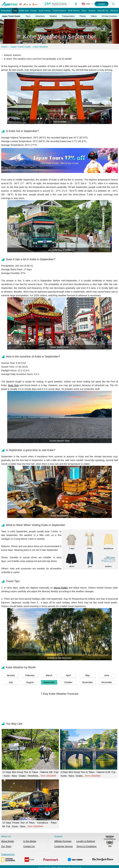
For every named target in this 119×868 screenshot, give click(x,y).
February (30, 675)
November (88, 682)
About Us (114, 11)
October (68, 682)
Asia (15, 11)
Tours (28, 16)
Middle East (24, 11)
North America (74, 11)
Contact (102, 4)
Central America (59, 11)
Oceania (92, 11)
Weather (53, 16)
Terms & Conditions (86, 846)
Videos (94, 16)
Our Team (6, 846)
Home (4, 47)
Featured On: (57, 858)
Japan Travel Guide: (11, 16)
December (107, 682)
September (49, 682)
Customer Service (64, 846)
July (11, 682)
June (107, 675)
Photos (83, 16)
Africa (84, 11)
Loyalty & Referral (86, 841)
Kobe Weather (41, 47)
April (68, 675)
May (88, 675)
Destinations (6, 11)
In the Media (30, 841)
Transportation (68, 16)
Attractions (40, 16)
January (11, 675)
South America (45, 11)
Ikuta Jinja (13, 385)
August (30, 682)
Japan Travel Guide (21, 47)
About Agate (7, 841)
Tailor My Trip (103, 11)
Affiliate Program (63, 841)
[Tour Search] (113, 4)
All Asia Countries (109, 16)
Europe (34, 11)
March (49, 675)
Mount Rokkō (61, 588)
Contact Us (29, 846)
